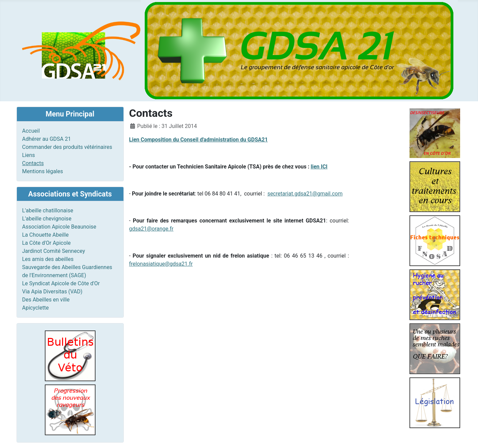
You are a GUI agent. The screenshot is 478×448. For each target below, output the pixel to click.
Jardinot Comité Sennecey (54, 251)
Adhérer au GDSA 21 (47, 139)
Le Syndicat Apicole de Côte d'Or (61, 283)
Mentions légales (43, 171)
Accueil (31, 131)
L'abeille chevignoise (47, 219)
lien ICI (319, 167)
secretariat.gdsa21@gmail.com (305, 194)
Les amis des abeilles (48, 259)
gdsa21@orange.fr (151, 229)
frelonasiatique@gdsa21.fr (161, 264)
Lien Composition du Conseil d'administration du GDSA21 (199, 140)
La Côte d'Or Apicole (47, 243)
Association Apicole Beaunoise (59, 227)
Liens (29, 155)
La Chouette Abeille (46, 235)
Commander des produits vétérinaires (67, 147)
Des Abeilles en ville (46, 300)
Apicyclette (36, 308)
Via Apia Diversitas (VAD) (52, 292)
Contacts (33, 163)
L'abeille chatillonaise (48, 210)
